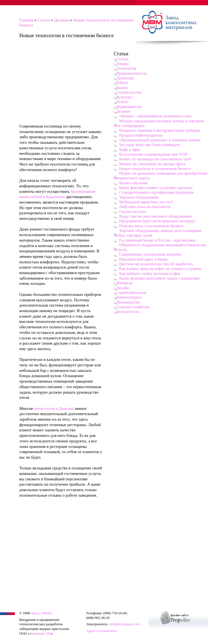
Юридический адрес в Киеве (144, 259)
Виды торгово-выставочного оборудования (156, 216)
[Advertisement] (61, 83)
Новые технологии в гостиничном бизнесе (155, 169)
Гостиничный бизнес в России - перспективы (157, 240)
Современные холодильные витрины (150, 254)
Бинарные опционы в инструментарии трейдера (160, 130)
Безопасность (128, 312)
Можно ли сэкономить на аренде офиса (152, 164)
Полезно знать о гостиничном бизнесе (152, 226)
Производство (128, 302)
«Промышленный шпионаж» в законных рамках (160, 140)
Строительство (129, 92)
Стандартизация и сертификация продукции (157, 192)
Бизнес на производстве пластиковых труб (155, 159)
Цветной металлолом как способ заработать (156, 264)
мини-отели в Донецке (54, 408)
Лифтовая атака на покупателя (145, 207)
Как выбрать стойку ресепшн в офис (150, 274)
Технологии (126, 68)
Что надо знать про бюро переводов (149, 145)
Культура (124, 97)
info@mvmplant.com (124, 624)
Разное (122, 102)
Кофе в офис (130, 150)
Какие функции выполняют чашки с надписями (160, 278)
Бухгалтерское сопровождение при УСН (153, 154)
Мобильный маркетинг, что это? (146, 202)
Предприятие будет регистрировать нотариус (157, 221)
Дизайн (123, 288)
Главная (26, 20)
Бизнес (122, 88)
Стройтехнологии (131, 293)
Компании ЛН (40, 633)
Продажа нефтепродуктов (141, 135)
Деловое (61, 20)
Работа (122, 83)
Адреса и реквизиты (101, 631)
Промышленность (132, 73)
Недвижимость (129, 107)
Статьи (44, 20)
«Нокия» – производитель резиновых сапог (156, 116)
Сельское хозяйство (133, 307)
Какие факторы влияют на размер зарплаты (156, 188)
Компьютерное (129, 297)
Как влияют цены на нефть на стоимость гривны (160, 269)
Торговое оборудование (139, 197)
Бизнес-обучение (134, 183)
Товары (123, 64)
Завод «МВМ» (42, 613)
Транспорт (125, 78)
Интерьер (125, 283)
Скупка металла (133, 212)
